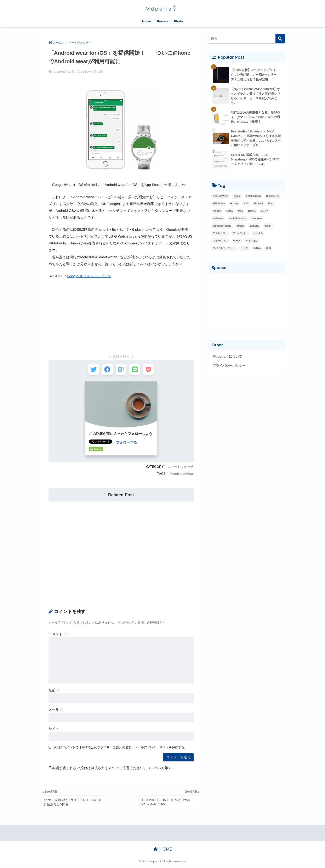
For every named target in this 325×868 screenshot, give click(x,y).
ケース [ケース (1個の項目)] (237, 242)
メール (56, 711)
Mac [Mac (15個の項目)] (240, 212)
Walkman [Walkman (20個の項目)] (218, 219)
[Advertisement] (121, 314)
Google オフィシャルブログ (89, 276)
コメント (58, 636)
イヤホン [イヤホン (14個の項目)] (258, 234)
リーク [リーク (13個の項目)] (244, 249)
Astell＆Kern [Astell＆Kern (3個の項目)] (253, 197)
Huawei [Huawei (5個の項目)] (258, 204)
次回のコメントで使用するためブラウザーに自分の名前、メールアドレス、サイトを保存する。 (121, 748)
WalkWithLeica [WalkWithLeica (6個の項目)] (238, 219)
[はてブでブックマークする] (121, 370)
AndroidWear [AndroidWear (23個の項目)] (220, 197)
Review (162, 21)
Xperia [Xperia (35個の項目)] (240, 227)
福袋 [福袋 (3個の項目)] (268, 249)
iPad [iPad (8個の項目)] (271, 204)
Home (147, 21)
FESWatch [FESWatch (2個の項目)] (219, 204)
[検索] (280, 39)
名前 (54, 692)
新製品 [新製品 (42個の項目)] (257, 249)
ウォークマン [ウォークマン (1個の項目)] (220, 242)
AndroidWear (182, 475)
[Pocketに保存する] (152, 370)
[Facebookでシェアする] (106, 370)
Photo (178, 21)
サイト (54, 730)
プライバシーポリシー (230, 367)
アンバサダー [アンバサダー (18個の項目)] (240, 234)
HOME (163, 852)
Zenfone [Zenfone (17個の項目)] (254, 227)
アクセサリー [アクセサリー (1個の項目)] (220, 234)
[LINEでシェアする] (136, 370)
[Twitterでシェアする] (90, 370)
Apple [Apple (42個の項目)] (237, 197)
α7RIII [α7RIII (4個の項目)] (268, 227)
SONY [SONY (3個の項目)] (264, 212)
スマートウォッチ (180, 468)
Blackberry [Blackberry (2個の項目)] (273, 197)
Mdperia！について (228, 358)
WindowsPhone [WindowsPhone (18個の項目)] (222, 227)
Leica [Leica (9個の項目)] (230, 212)
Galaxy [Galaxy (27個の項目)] (234, 204)
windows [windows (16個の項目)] (257, 219)
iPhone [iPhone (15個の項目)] (217, 212)
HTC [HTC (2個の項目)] (246, 204)
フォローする (126, 444)
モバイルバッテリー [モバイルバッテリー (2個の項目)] (224, 249)
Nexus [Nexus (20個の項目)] (252, 212)
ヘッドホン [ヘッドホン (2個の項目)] (252, 242)
